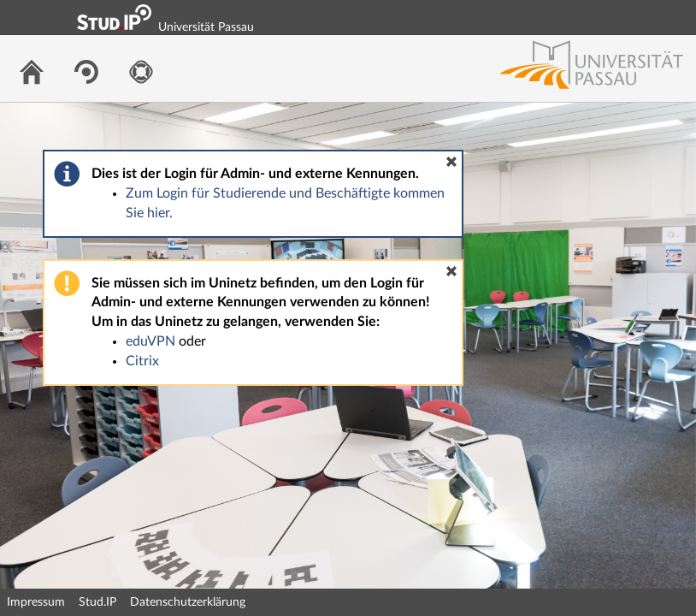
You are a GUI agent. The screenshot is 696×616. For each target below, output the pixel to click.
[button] (451, 162)
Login (675, 17)
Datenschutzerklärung (188, 602)
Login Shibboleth (587, 17)
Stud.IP (97, 602)
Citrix (142, 361)
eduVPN (150, 341)
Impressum (36, 602)
